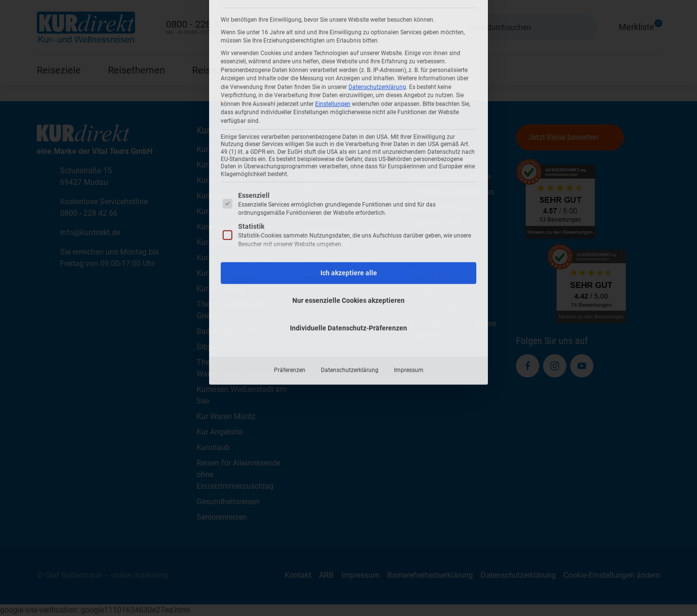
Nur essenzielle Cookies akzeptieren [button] (348, 153)
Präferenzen (290, 223)
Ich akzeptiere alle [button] (349, 125)
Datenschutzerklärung (350, 223)
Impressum (409, 223)
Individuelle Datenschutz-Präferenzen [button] (348, 180)
